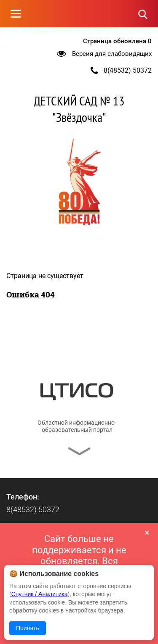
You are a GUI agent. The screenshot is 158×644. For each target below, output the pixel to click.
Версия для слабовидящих (112, 54)
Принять (28, 628)
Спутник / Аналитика (40, 594)
